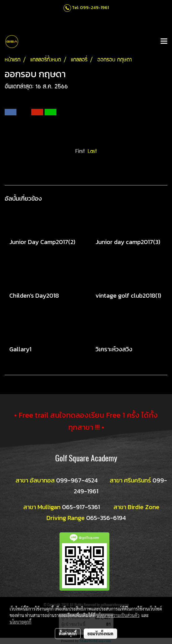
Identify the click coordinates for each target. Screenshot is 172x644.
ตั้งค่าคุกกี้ (68, 633)
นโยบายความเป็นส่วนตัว (118, 615)
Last (92, 152)
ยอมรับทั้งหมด (100, 633)
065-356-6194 (106, 518)
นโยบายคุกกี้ (20, 622)
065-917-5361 (81, 507)
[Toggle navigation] (164, 42)
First (80, 152)
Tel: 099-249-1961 (90, 8)
